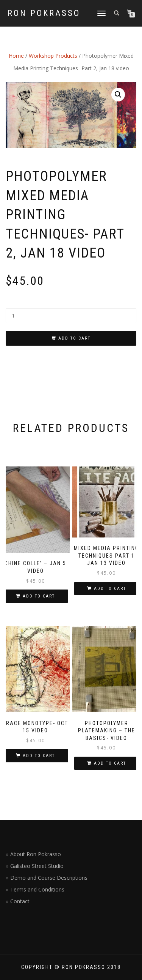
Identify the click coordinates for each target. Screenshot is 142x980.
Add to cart (74, 338)
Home (16, 56)
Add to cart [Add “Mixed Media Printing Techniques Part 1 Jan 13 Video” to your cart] (110, 589)
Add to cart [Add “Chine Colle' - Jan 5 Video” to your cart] (39, 596)
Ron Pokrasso (44, 13)
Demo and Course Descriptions (49, 878)
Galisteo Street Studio (37, 866)
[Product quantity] (71, 316)
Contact (20, 901)
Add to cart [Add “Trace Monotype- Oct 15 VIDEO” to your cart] (39, 756)
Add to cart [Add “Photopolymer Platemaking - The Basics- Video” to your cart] (110, 763)
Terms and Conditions (37, 889)
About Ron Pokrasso (36, 854)
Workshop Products (53, 56)
